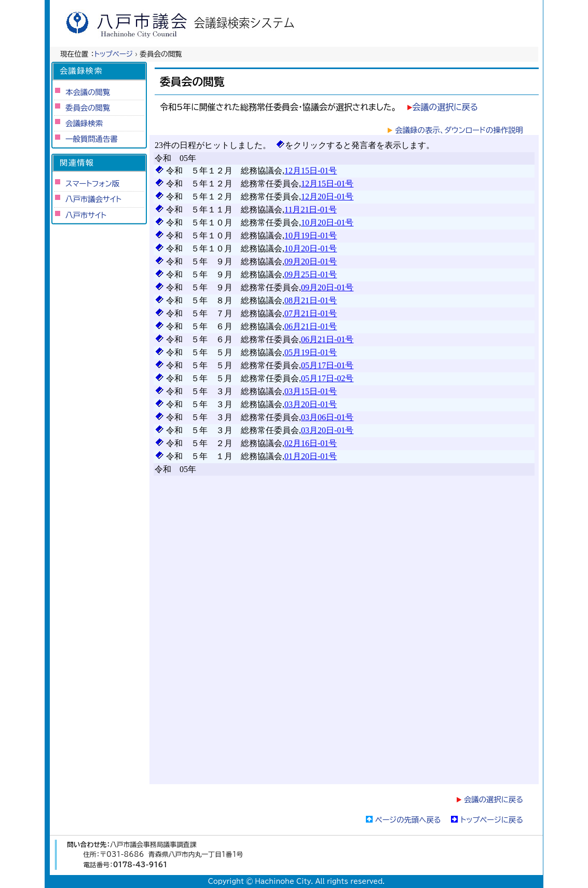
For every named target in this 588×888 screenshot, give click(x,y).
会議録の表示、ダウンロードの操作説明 (459, 130)
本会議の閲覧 (88, 92)
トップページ (114, 54)
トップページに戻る (492, 820)
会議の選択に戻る (445, 107)
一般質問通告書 (92, 139)
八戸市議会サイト (93, 199)
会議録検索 (84, 123)
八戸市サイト (86, 215)
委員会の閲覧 (88, 108)
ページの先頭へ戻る (408, 820)
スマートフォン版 (92, 184)
